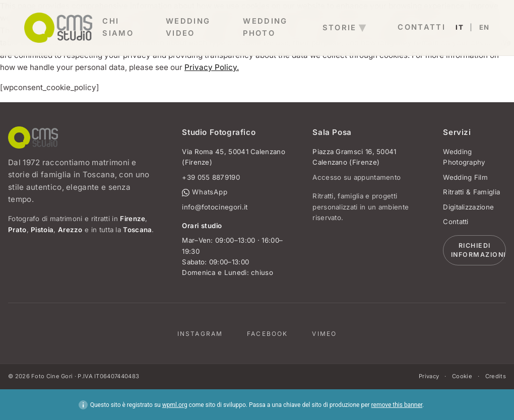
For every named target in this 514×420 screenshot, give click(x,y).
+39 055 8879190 (211, 177)
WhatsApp (205, 192)
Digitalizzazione (468, 207)
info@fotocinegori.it (215, 207)
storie (340, 28)
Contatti (456, 222)
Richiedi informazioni (478, 250)
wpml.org (175, 405)
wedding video (188, 27)
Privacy (429, 376)
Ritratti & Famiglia (471, 192)
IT (460, 27)
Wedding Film (465, 177)
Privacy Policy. (212, 67)
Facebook (267, 334)
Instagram (200, 334)
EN (485, 27)
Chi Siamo (118, 27)
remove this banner (397, 405)
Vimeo (324, 334)
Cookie (462, 376)
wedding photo (265, 27)
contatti (422, 27)
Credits (496, 376)
